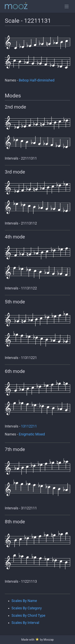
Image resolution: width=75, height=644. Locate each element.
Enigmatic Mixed (32, 434)
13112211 (29, 426)
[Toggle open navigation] (67, 6)
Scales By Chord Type (28, 616)
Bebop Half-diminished (37, 80)
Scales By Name (24, 601)
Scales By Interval (25, 623)
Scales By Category (27, 608)
